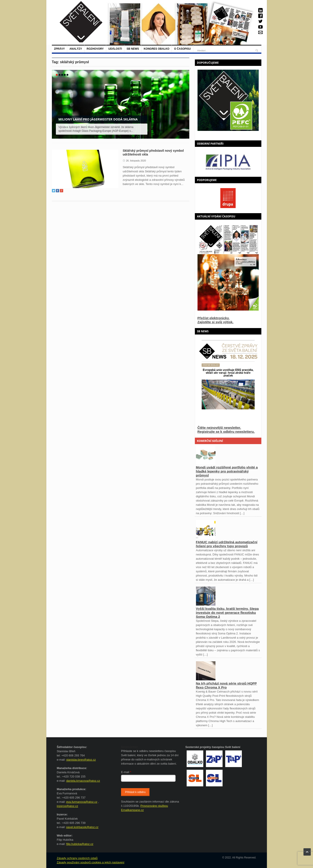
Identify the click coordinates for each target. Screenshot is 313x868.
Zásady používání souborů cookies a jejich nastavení (91, 862)
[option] (228, 162)
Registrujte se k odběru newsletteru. (226, 432)
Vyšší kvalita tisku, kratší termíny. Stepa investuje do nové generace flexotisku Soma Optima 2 (227, 613)
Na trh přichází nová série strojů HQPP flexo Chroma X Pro (226, 685)
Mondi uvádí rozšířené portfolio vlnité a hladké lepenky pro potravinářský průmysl (227, 471)
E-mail (126, 772)
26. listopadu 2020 (136, 161)
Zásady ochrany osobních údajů (77, 858)
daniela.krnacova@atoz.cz (83, 781)
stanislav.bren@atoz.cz (81, 760)
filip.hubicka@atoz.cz (80, 844)
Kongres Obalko (156, 49)
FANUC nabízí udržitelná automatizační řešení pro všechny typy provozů (227, 544)
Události (115, 49)
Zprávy (60, 49)
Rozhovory (95, 49)
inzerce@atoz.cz (67, 806)
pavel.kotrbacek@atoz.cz (82, 827)
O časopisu (182, 49)
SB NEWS (133, 49)
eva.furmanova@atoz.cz (82, 802)
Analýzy (76, 49)
